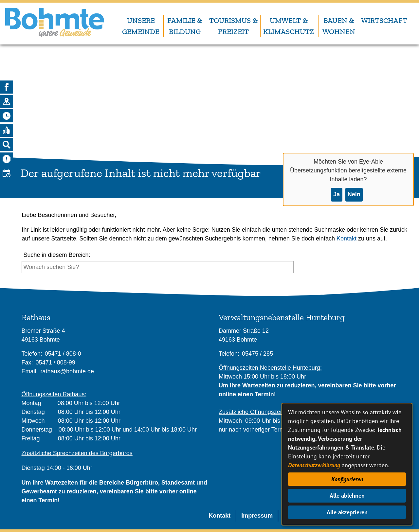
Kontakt (346, 239)
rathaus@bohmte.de (67, 371)
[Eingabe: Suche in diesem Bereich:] (158, 267)
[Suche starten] (295, 269)
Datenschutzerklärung (314, 465)
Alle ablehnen (347, 496)
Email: (30, 371)
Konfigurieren (347, 479)
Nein (354, 194)
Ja (337, 194)
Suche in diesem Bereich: (57, 255)
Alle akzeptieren (347, 512)
